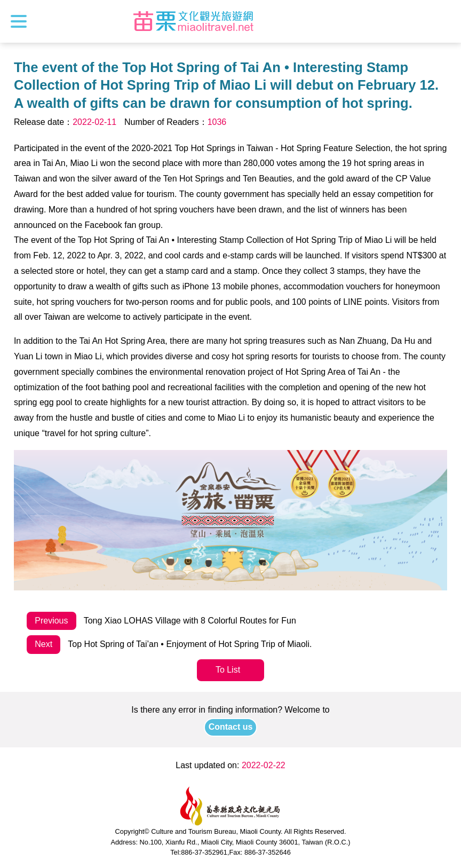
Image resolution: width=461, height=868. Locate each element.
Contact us (231, 727)
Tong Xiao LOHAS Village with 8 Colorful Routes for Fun (161, 621)
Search (443, 21)
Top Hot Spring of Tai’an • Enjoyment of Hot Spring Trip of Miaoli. (169, 645)
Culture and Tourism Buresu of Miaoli (194, 21)
